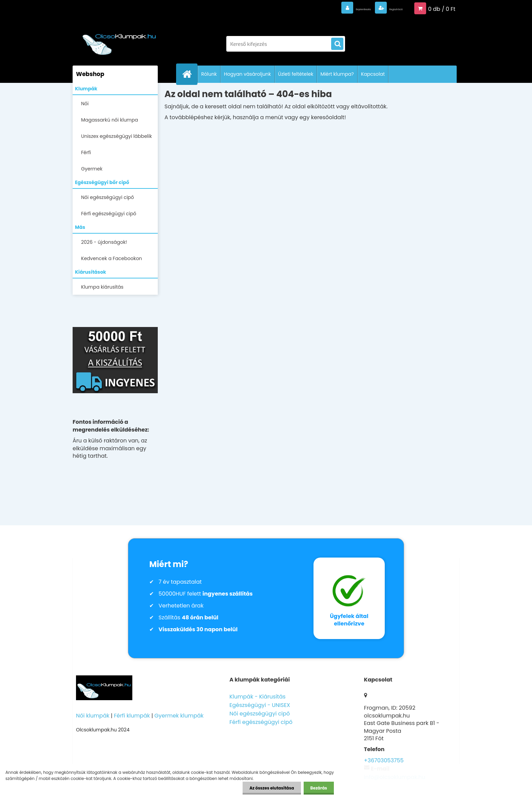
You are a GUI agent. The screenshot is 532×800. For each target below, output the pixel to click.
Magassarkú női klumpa (110, 120)
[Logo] (119, 40)
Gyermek (92, 169)
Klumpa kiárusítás (102, 287)
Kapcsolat (373, 74)
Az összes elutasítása (272, 788)
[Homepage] (190, 74)
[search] (337, 44)
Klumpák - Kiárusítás (257, 697)
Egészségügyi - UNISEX (260, 705)
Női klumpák (93, 716)
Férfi (86, 152)
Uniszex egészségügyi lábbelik (117, 136)
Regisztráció (386, 8)
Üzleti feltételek (296, 74)
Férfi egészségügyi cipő (109, 214)
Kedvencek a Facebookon (112, 258)
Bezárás (319, 788)
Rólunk (209, 74)
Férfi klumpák (132, 716)
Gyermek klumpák (179, 716)
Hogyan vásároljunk (247, 74)
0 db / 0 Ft (442, 8)
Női (85, 104)
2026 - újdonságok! (104, 242)
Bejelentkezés (332, 8)
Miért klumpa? (337, 74)
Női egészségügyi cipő (108, 197)
